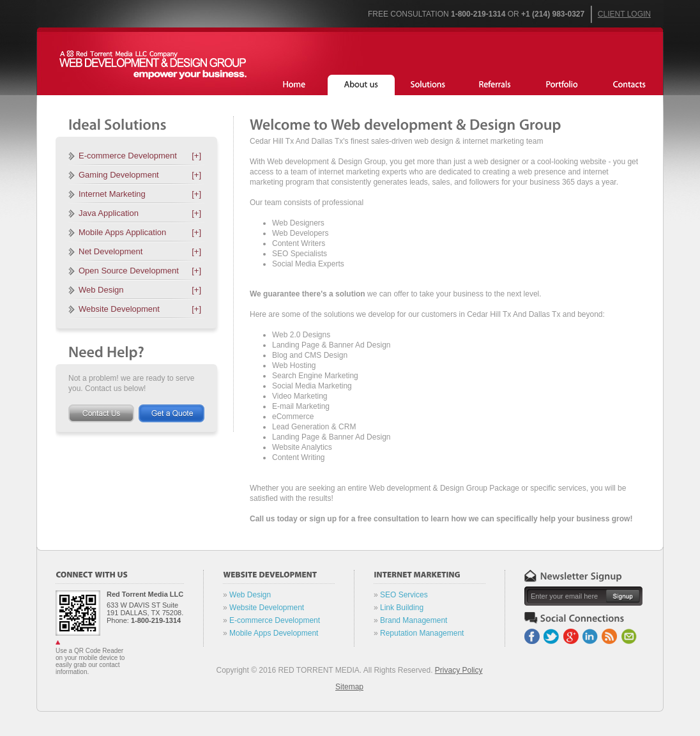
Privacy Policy (459, 670)
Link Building (402, 608)
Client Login (624, 14)
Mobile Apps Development (274, 633)
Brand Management (414, 620)
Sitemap (349, 687)
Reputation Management (422, 633)
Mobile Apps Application (140, 232)
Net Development (140, 251)
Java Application (140, 213)
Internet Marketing (140, 194)
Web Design (140, 290)
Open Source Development (140, 271)
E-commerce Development (140, 156)
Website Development (140, 309)
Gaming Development (140, 175)
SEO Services (404, 595)
